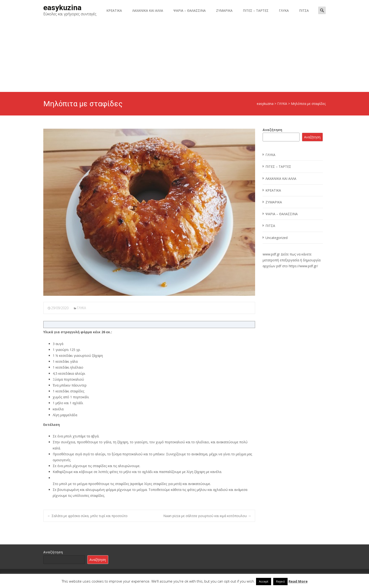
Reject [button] (280, 581)
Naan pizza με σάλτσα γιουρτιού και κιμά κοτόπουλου (207, 516)
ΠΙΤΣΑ (304, 10)
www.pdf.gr (271, 254)
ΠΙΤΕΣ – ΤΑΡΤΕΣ (256, 10)
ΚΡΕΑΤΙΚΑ (114, 10)
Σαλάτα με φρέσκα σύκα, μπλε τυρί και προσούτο (87, 516)
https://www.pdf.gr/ (303, 266)
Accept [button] (264, 581)
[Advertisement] (184, 57)
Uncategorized (277, 238)
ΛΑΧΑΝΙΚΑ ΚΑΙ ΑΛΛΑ (148, 10)
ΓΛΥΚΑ (284, 10)
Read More (298, 581)
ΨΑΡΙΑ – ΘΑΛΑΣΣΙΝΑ (190, 10)
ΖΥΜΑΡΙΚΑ (224, 10)
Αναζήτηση (272, 130)
